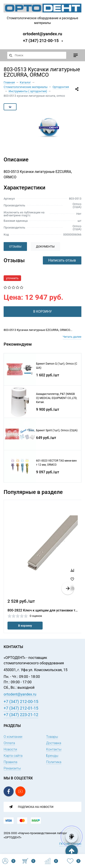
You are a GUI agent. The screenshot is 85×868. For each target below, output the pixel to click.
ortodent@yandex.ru (42, 34)
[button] (68, 588)
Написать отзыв (62, 260)
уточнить (12, 278)
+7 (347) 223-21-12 (21, 715)
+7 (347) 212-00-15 (41, 41)
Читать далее (72, 337)
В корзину (25, 626)
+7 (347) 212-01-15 (21, 708)
